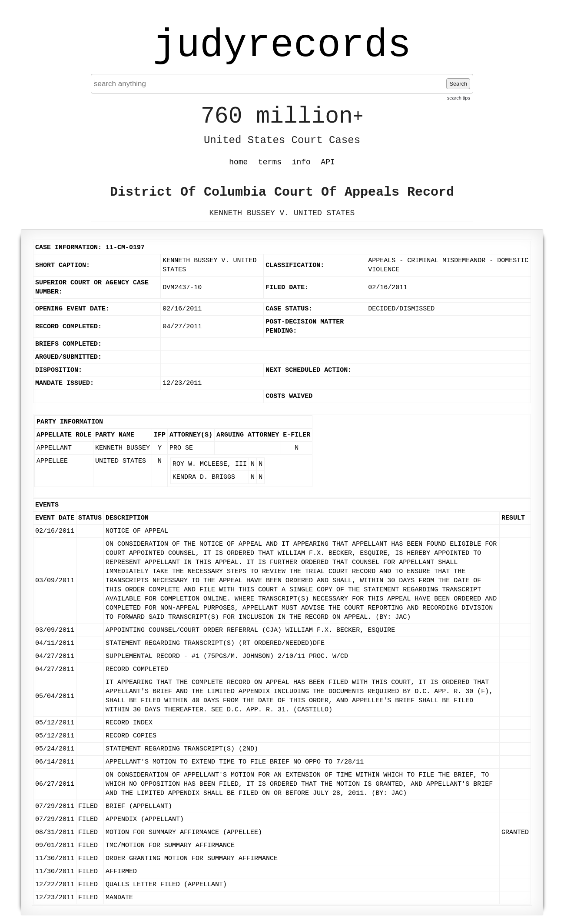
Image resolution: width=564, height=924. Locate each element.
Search (458, 84)
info (301, 162)
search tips (459, 98)
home (238, 162)
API (328, 162)
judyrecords (282, 46)
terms (270, 162)
